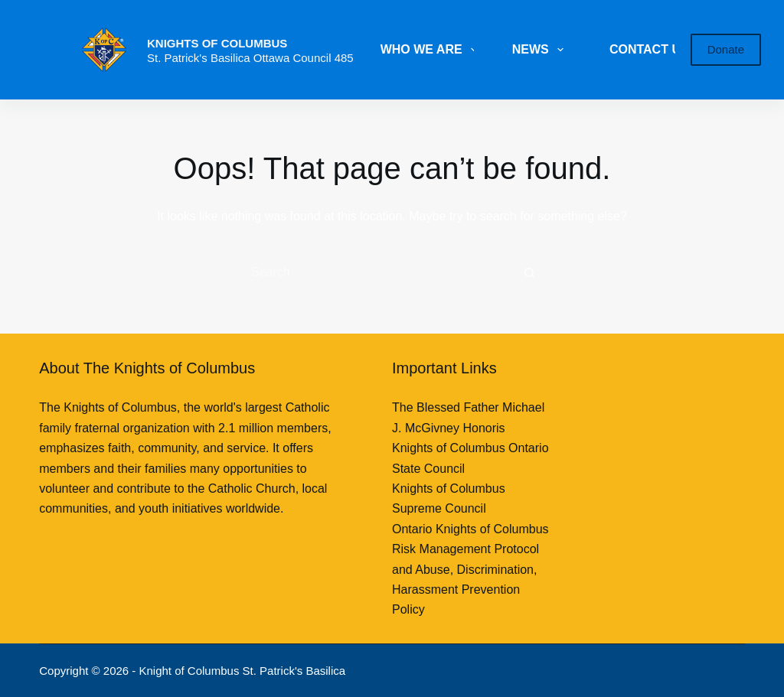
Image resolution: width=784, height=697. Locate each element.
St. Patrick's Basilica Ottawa (220, 58)
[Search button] (530, 272)
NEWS (541, 50)
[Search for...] (377, 272)
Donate (726, 49)
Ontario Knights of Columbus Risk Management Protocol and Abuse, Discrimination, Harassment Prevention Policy (470, 570)
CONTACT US (649, 49)
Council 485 (323, 58)
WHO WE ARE (432, 50)
